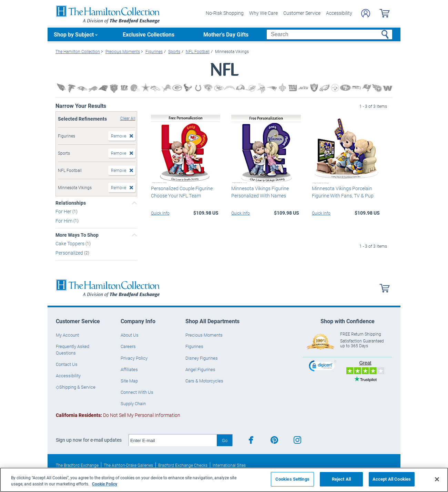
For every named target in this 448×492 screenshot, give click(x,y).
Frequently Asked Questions (73, 349)
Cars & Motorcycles (204, 381)
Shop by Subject (74, 34)
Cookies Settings (292, 479)
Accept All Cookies (392, 479)
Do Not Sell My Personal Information (118, 415)
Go (225, 440)
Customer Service (302, 13)
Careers (128, 346)
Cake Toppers (70, 243)
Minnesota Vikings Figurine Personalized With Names (260, 192)
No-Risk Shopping (225, 13)
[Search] (329, 34)
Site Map (129, 381)
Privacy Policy (134, 358)
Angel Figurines (200, 369)
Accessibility (339, 13)
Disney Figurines (202, 358)
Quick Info (160, 213)
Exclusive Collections (149, 34)
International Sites (229, 465)
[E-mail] (173, 440)
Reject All (341, 479)
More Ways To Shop (77, 235)
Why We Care (263, 13)
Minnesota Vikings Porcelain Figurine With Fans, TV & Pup (343, 192)
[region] (224, 480)
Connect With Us (137, 392)
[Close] (437, 479)
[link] (323, 367)
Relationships (71, 203)
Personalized (70, 253)
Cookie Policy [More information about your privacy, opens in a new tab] (105, 484)
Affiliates (129, 369)
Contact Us (67, 364)
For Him (64, 221)
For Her (64, 211)
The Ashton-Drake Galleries (128, 465)
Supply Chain (133, 403)
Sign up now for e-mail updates (89, 440)
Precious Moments (204, 335)
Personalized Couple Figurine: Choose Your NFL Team (182, 192)
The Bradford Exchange (77, 465)
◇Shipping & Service (76, 387)
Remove (119, 136)
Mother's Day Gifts (226, 34)
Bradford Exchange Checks (183, 465)
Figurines (194, 346)
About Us (130, 335)
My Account (67, 335)
